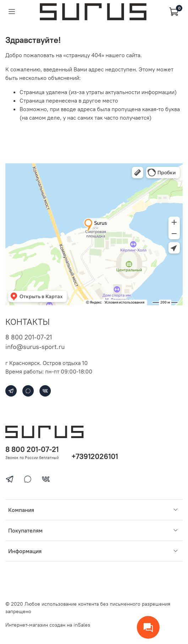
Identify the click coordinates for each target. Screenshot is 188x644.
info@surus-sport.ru (35, 347)
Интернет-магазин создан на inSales (48, 625)
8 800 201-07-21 (29, 337)
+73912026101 (95, 456)
